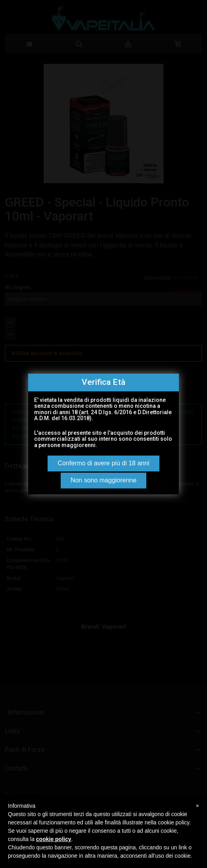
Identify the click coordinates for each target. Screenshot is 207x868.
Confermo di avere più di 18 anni (103, 464)
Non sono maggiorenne (103, 481)
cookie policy (54, 839)
